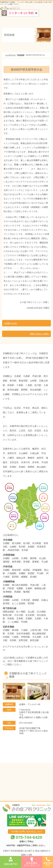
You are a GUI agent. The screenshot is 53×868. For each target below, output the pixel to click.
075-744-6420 (26, 807)
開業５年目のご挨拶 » (40, 334)
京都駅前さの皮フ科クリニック (23, 835)
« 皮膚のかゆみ (10, 323)
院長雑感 (21, 55)
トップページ (10, 55)
